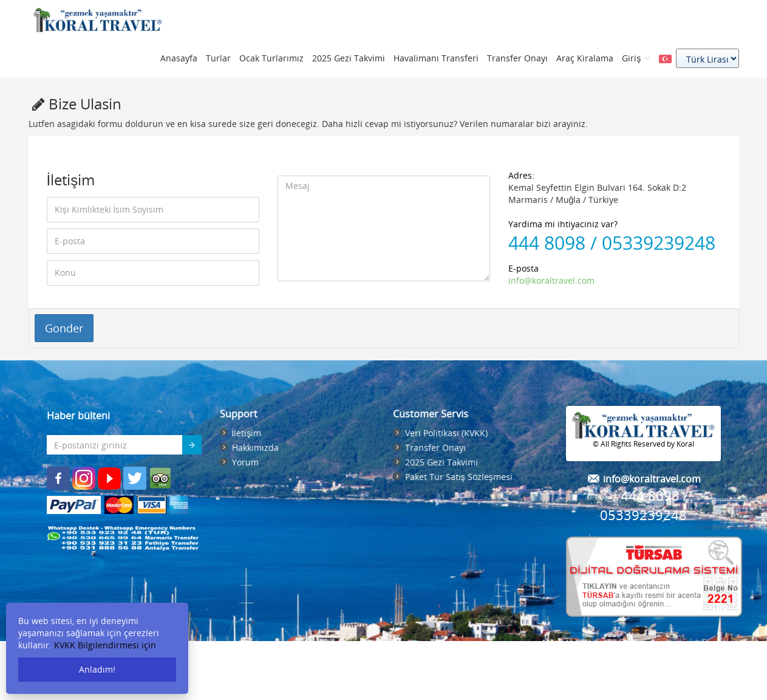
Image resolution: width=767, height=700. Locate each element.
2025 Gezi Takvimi (349, 58)
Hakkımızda (253, 448)
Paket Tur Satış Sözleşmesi (461, 477)
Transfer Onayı (517, 58)
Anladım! (97, 669)
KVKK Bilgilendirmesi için (105, 645)
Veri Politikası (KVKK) (448, 433)
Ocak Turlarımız (271, 58)
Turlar (218, 58)
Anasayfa (179, 58)
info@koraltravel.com (551, 280)
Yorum (243, 462)
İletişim (244, 433)
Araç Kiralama (585, 58)
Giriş (636, 58)
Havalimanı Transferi (436, 58)
